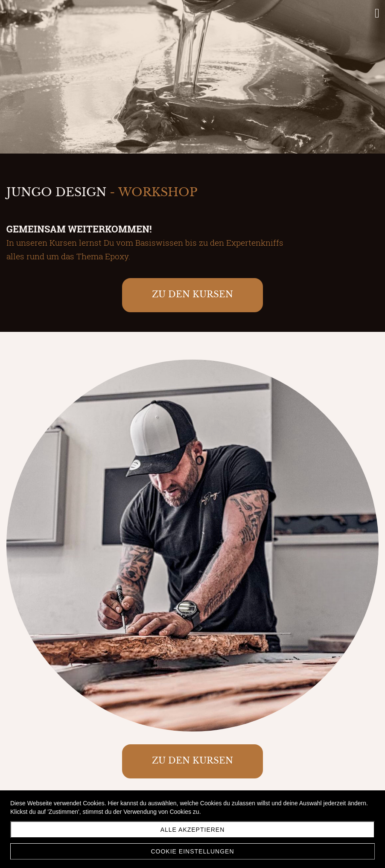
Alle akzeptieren (193, 830)
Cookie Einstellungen (192, 851)
